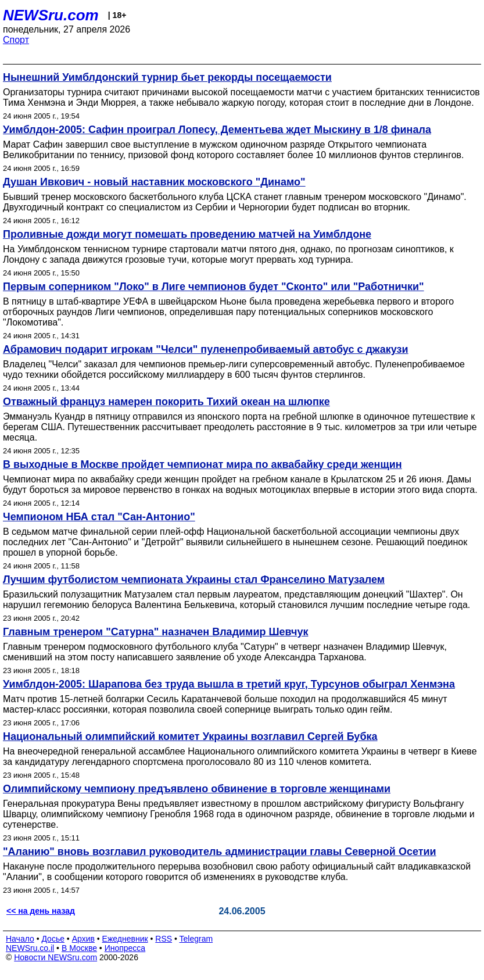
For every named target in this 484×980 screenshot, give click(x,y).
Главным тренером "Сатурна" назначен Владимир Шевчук (155, 632)
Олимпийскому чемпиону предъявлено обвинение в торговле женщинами (197, 789)
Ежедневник (125, 939)
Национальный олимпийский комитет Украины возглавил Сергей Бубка (190, 736)
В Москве (79, 948)
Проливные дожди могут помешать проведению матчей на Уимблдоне (187, 234)
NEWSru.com (51, 15)
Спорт (16, 40)
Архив (83, 939)
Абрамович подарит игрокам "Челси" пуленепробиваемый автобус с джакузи (206, 349)
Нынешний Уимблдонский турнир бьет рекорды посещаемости (167, 77)
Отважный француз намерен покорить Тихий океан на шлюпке (166, 402)
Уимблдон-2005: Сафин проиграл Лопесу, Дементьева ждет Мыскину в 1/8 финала (217, 130)
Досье (53, 939)
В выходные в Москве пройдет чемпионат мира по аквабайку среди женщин (202, 464)
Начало (20, 939)
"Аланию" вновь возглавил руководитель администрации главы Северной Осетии (220, 852)
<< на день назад (41, 911)
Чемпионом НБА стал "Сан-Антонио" (99, 517)
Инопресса (125, 948)
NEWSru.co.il (30, 948)
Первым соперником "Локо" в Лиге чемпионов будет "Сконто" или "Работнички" (214, 287)
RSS (164, 939)
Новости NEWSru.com (55, 957)
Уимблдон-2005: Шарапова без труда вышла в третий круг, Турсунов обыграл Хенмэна (229, 684)
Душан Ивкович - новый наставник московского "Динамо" (154, 182)
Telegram (196, 939)
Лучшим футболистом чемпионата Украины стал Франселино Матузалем (194, 580)
